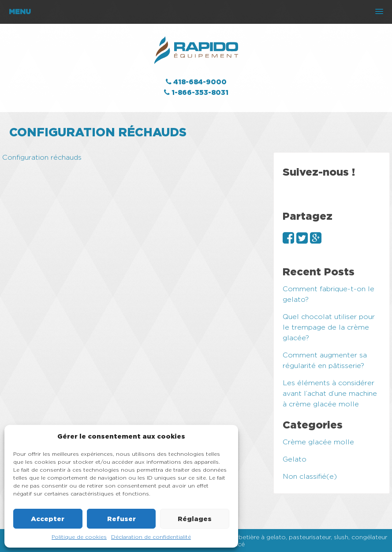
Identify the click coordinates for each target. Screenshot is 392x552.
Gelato (295, 459)
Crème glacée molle (318, 442)
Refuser (121, 519)
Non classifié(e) (310, 476)
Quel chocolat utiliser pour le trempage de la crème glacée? (329, 327)
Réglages (195, 519)
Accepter (48, 519)
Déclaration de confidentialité (151, 537)
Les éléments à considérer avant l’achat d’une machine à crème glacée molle (330, 393)
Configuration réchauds (42, 157)
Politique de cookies (79, 537)
